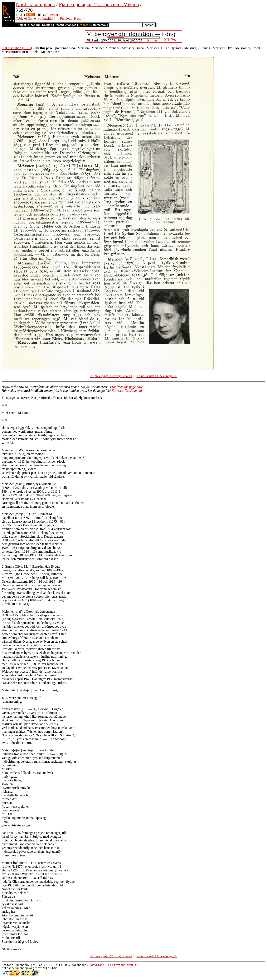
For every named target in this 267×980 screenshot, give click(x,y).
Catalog (47, 25)
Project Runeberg (28, 25)
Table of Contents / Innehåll (34, 18)
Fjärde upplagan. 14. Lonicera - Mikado (99, 4)
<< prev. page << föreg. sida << (111, 376)
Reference (53, 15)
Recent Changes (65, 25)
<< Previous (64, 18)
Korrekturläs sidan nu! (127, 391)
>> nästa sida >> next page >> (157, 376)
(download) (98, 965)
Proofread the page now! (127, 387)
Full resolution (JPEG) (17, 48)
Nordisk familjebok (35, 4)
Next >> (80, 18)
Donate (83, 25)
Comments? (99, 25)
